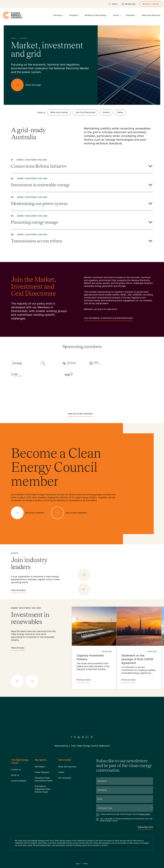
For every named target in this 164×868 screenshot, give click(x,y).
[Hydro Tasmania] (17, 384)
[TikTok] (92, 737)
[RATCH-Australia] (147, 384)
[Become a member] (29, 513)
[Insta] (75, 737)
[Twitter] (83, 737)
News (120, 112)
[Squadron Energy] (69, 392)
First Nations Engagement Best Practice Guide (42, 789)
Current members (19, 781)
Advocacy (59, 16)
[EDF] (17, 374)
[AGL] (43, 363)
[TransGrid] (82, 399)
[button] (84, 589)
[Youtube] (87, 737)
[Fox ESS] (69, 375)
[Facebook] (71, 737)
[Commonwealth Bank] (121, 364)
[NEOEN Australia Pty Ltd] (95, 384)
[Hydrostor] (43, 384)
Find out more (83, 681)
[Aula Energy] (95, 363)
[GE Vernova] (95, 375)
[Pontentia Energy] (121, 384)
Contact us (16, 770)
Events (117, 16)
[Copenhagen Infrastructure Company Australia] (147, 364)
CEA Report (40, 767)
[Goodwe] (147, 375)
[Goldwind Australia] (121, 375)
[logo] (12, 15)
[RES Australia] (17, 392)
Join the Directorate (85, 112)
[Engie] (43, 375)
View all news (18, 649)
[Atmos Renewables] (69, 363)
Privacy (86, 864)
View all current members (80, 414)
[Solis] (43, 392)
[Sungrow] (121, 392)
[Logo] (82, 719)
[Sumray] (95, 392)
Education (132, 16)
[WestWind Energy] (134, 399)
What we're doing (59, 112)
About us (15, 775)
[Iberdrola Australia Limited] (69, 384)
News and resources (152, 16)
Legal (78, 864)
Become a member (151, 4)
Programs (75, 16)
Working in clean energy (96, 16)
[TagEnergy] (147, 392)
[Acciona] (17, 363)
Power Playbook (42, 772)
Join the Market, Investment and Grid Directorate (108, 319)
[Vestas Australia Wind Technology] (108, 399)
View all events (18, 591)
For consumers (65, 778)
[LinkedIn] (79, 737)
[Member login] (129, 4)
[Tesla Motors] (30, 399)
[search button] (113, 4)
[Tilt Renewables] (56, 399)
